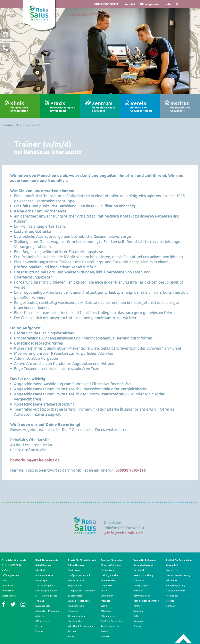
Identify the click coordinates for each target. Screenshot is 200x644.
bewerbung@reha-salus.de (35, 460)
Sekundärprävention (46, 590)
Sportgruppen (141, 585)
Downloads (8, 585)
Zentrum (104, 106)
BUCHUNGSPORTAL (107, 4)
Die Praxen (74, 570)
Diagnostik (106, 585)
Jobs (168, 4)
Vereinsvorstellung (143, 575)
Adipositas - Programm (47, 611)
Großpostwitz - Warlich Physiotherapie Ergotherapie (80, 580)
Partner (39, 626)
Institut (184, 106)
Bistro (104, 606)
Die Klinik (40, 570)
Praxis (64, 106)
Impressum (8, 590)
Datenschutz (9, 596)
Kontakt (40, 631)
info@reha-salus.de (125, 533)
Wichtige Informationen (81, 626)
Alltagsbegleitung (175, 585)
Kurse (104, 590)
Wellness (105, 601)
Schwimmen (107, 596)
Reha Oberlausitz (14, 560)
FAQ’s (136, 616)
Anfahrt (130, 4)
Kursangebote (43, 606)
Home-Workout (109, 580)
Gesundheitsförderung (178, 575)
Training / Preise (109, 575)
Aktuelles (40, 616)
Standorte (139, 580)
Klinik (24, 106)
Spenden (138, 611)
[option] (100, 51)
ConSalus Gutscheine (112, 621)
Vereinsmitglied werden (146, 601)
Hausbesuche (75, 621)
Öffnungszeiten (150, 4)
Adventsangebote (110, 626)
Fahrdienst (172, 580)
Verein (144, 106)
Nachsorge (41, 580)
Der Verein (139, 570)
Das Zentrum (108, 570)
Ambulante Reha (44, 575)
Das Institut (172, 570)
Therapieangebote (45, 585)
